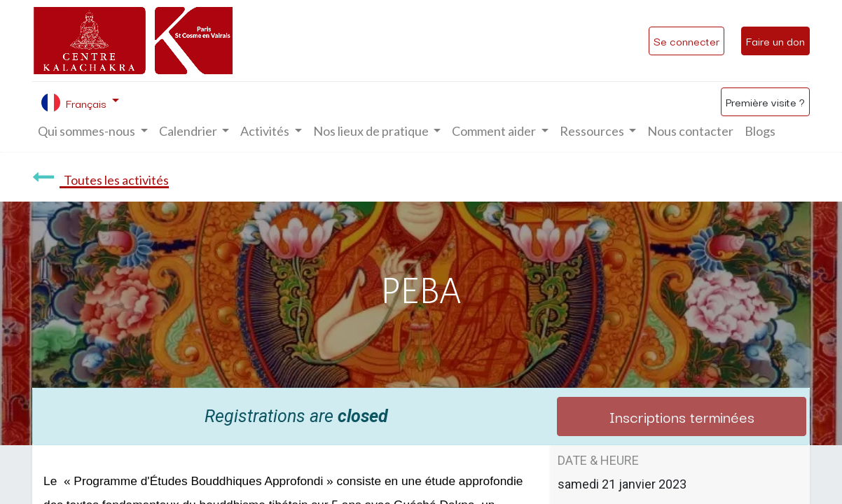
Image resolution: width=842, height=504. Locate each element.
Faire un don (775, 41)
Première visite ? (765, 101)
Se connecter (686, 41)
